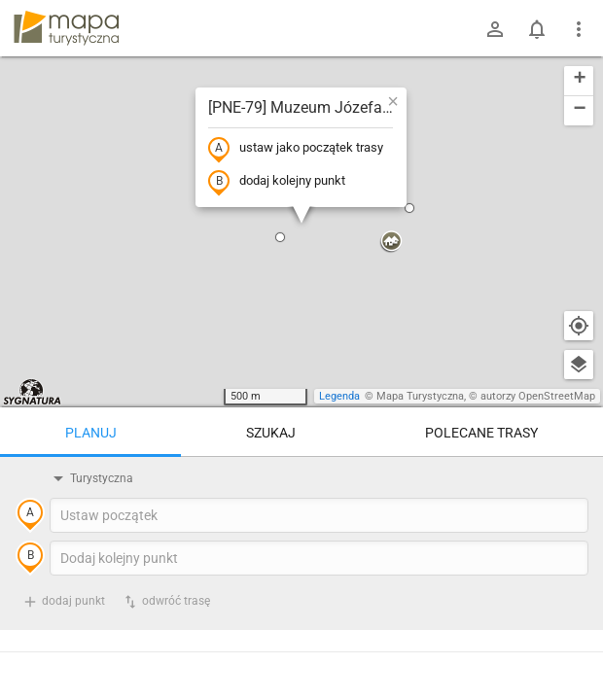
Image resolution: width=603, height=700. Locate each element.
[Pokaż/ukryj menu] (579, 29)
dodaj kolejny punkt (277, 182)
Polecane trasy (481, 433)
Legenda (339, 396)
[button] (280, 237)
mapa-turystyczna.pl (66, 28)
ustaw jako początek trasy (296, 149)
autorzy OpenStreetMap (538, 396)
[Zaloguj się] (495, 29)
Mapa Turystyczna (420, 396)
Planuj (91, 433)
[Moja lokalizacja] (579, 326)
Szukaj (271, 433)
